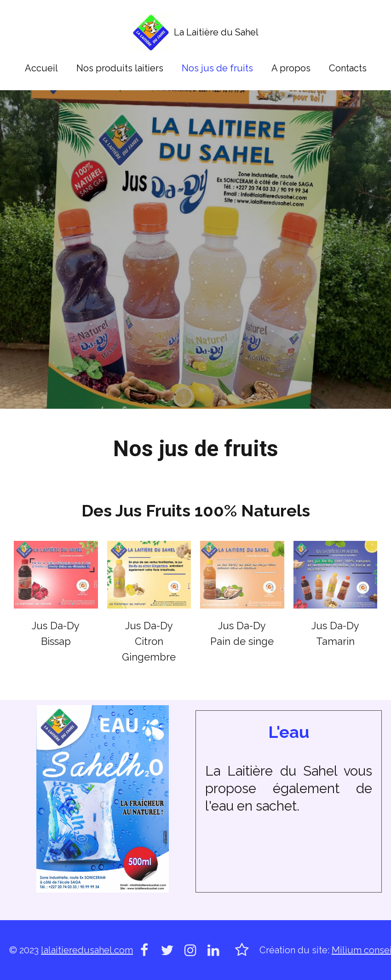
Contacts (348, 68)
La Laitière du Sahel (216, 32)
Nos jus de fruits (217, 68)
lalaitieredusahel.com (87, 950)
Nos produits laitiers (120, 68)
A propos (291, 68)
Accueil (41, 68)
